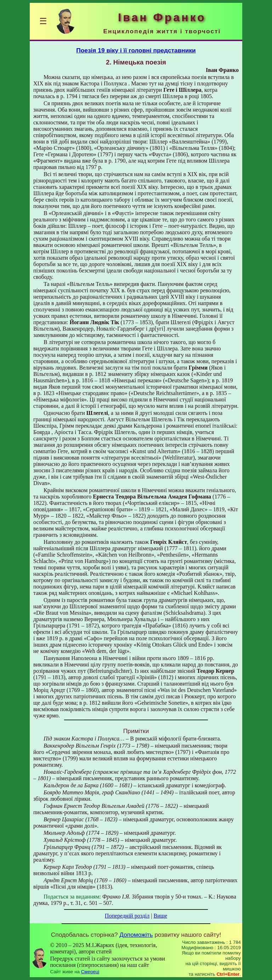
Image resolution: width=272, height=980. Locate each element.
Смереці (90, 972)
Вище (160, 916)
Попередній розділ (127, 916)
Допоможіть (136, 935)
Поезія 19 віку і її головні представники (136, 50)
